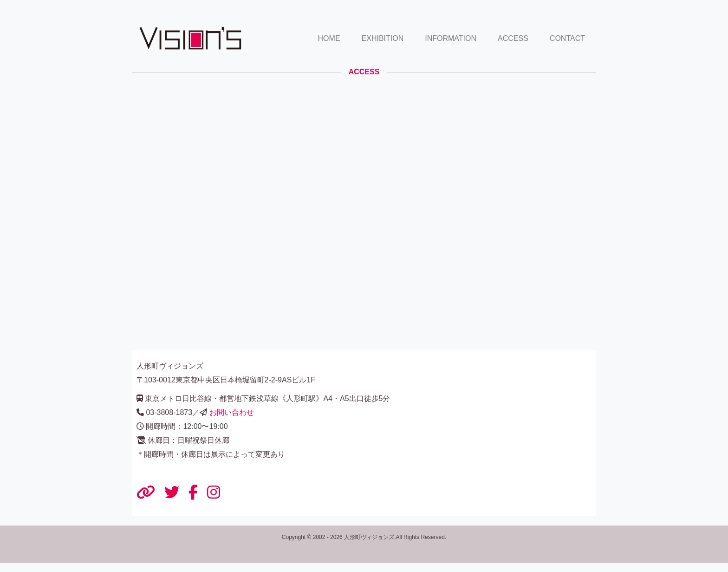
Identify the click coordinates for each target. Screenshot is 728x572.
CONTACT (567, 38)
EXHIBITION (383, 38)
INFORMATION (451, 38)
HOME (329, 38)
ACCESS (513, 38)
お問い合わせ (232, 412)
